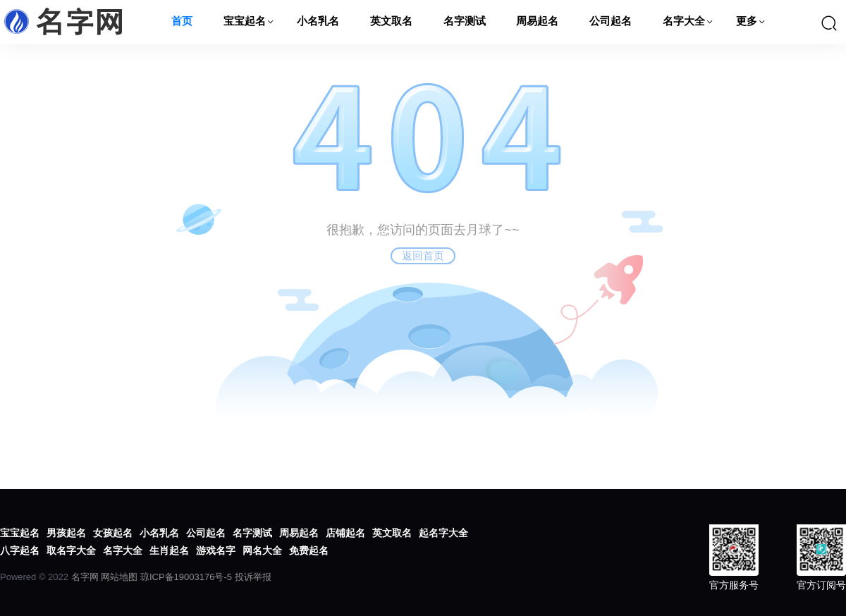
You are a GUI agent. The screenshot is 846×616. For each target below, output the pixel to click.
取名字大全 (71, 550)
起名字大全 (443, 533)
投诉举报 (253, 577)
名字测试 (465, 22)
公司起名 (611, 22)
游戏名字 (216, 550)
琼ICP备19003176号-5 (186, 577)
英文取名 (391, 22)
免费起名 (309, 550)
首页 (182, 22)
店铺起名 (345, 533)
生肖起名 (169, 550)
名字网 (85, 577)
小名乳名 (318, 22)
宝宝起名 (245, 22)
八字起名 (20, 550)
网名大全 (262, 550)
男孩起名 (66, 533)
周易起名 (537, 22)
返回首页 (423, 255)
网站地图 (119, 577)
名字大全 (684, 22)
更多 (747, 22)
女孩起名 (113, 533)
